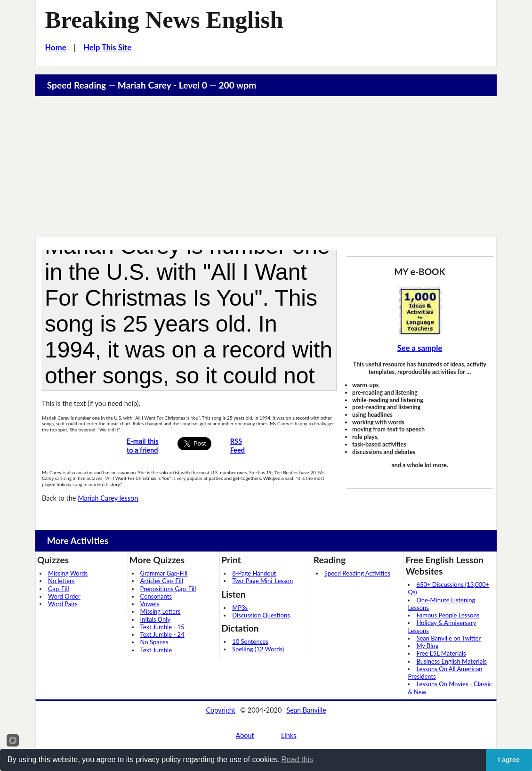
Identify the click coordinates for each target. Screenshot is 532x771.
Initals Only (155, 619)
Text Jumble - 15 (162, 627)
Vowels (150, 604)
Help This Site (107, 48)
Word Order (64, 596)
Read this (297, 759)
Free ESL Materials (441, 653)
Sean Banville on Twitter (448, 638)
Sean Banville (306, 710)
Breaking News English (164, 20)
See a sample (420, 348)
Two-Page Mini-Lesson (262, 581)
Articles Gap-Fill (162, 581)
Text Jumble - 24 (162, 634)
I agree (509, 760)
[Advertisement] (266, 167)
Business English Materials (451, 661)
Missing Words (68, 573)
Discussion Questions (261, 615)
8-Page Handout (254, 573)
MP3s (240, 608)
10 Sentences (250, 641)
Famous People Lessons (448, 615)
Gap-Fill (59, 589)
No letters (61, 581)
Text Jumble (156, 650)
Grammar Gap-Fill (164, 573)
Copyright (221, 710)
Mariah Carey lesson (108, 498)
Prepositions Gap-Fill (168, 589)
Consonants (156, 596)
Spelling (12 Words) (258, 649)
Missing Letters (161, 611)
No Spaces (154, 642)
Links (289, 735)
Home (56, 48)
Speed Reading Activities (357, 573)
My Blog (427, 646)
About (245, 735)
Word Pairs (63, 604)
